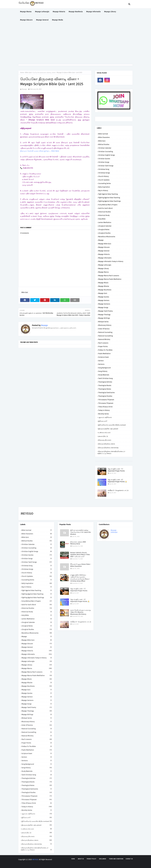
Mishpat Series (103, 322)
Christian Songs (104, 162)
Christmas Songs (104, 173)
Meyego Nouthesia (105, 290)
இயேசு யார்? (103, 421)
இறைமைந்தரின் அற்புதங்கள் (108, 429)
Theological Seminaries (106, 393)
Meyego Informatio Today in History (111, 261)
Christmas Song (104, 169)
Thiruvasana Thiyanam (106, 400)
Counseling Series (105, 183)
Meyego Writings (104, 318)
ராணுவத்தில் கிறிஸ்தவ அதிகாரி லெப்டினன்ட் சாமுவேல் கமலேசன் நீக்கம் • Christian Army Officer (80, 578)
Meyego (24, 89)
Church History (103, 176)
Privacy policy (91, 859)
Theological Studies (105, 396)
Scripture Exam (104, 357)
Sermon (101, 361)
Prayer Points (103, 346)
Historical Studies (105, 212)
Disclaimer (103, 859)
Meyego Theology (104, 315)
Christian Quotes (104, 159)
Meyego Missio (103, 283)
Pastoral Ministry (104, 339)
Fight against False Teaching (108, 194)
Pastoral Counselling (106, 336)
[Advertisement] (75, 44)
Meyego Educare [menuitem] (26, 20)
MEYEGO (35, 860)
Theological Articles (105, 382)
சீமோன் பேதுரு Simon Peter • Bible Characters (81, 565)
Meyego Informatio (105, 258)
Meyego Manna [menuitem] (26, 12)
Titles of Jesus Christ (105, 407)
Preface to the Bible (105, 350)
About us (81, 859)
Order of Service (104, 329)
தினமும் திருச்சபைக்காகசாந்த (108, 448)
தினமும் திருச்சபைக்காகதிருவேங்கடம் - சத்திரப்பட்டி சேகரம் (112, 452)
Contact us (129, 859)
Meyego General (104, 251)
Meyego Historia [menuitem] (59, 12)
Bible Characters (104, 137)
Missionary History (105, 325)
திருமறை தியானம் (105, 440)
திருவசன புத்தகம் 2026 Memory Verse (78, 543)
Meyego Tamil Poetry (105, 311)
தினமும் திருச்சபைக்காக (107, 444)
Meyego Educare (104, 247)
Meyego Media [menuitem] (58, 20)
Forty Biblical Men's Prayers (108, 205)
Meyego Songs (103, 307)
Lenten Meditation (105, 222)
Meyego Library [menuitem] (110, 12)
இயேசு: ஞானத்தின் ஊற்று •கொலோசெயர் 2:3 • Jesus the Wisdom (81, 532)
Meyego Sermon (104, 300)
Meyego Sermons (104, 304)
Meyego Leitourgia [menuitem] (42, 12)
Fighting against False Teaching (109, 198)
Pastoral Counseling (105, 332)
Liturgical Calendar (105, 226)
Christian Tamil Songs (106, 166)
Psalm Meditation (104, 354)
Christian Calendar (105, 148)
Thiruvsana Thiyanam (106, 403)
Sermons (101, 364)
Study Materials (104, 375)
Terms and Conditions (116, 859)
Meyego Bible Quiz (105, 244)
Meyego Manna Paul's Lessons (109, 276)
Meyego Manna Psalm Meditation (110, 279)
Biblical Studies (104, 144)
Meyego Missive (104, 286)
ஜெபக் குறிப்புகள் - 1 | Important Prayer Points (116, 470)
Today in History (104, 410)
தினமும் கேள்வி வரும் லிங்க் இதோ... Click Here (40, 151)
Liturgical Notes (104, 229)
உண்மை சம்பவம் (104, 432)
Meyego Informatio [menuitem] (93, 12)
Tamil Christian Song (105, 378)
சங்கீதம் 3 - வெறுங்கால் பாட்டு (118, 490)
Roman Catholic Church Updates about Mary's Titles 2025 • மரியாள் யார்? (80, 555)
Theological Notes (105, 389)
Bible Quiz (28, 73)
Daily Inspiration (104, 187)
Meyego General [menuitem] (42, 20)
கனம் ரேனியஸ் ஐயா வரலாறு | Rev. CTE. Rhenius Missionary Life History (81, 612)
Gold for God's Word (105, 208)
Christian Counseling (106, 152)
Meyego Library (104, 268)
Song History (103, 371)
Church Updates (104, 180)
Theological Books (105, 385)
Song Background (104, 368)
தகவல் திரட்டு (103, 436)
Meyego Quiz (103, 293)
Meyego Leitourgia (105, 265)
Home (22, 73)
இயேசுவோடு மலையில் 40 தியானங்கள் (112, 425)
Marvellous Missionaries (107, 237)
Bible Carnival (103, 134)
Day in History (103, 191)
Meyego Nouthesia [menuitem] (76, 12)
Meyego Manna (103, 272)
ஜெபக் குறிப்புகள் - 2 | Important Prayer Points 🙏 (117, 481)
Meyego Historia (104, 254)
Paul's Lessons (103, 343)
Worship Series (104, 414)
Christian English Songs (107, 155)
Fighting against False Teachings (109, 201)
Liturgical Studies (104, 233)
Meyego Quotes (104, 297)
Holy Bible (102, 219)
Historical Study (104, 215)
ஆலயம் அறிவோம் (105, 417)
